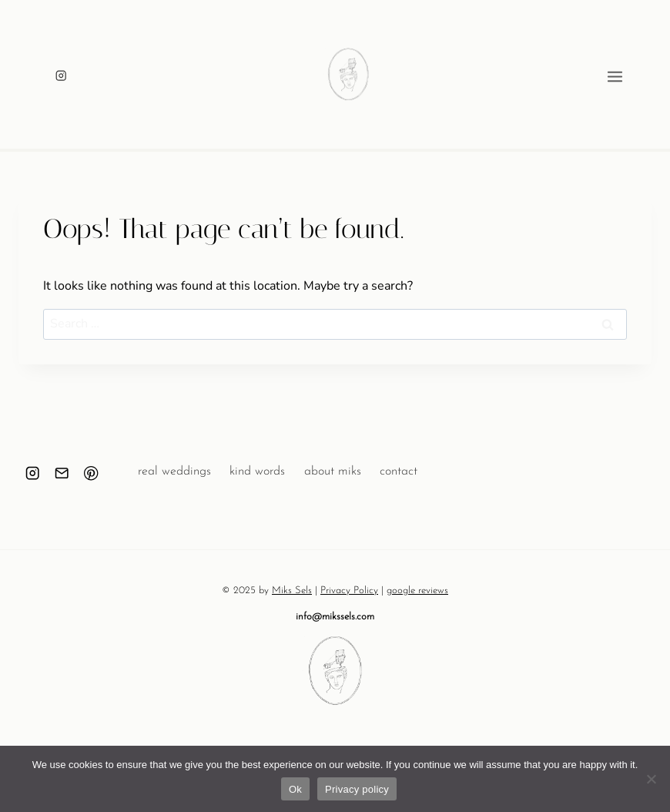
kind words (257, 471)
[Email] (62, 473)
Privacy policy (357, 789)
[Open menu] (638, 75)
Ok (295, 789)
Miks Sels (292, 591)
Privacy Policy (349, 591)
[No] (651, 779)
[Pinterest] (91, 473)
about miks (333, 471)
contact (399, 471)
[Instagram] (61, 76)
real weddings (174, 471)
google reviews (417, 591)
